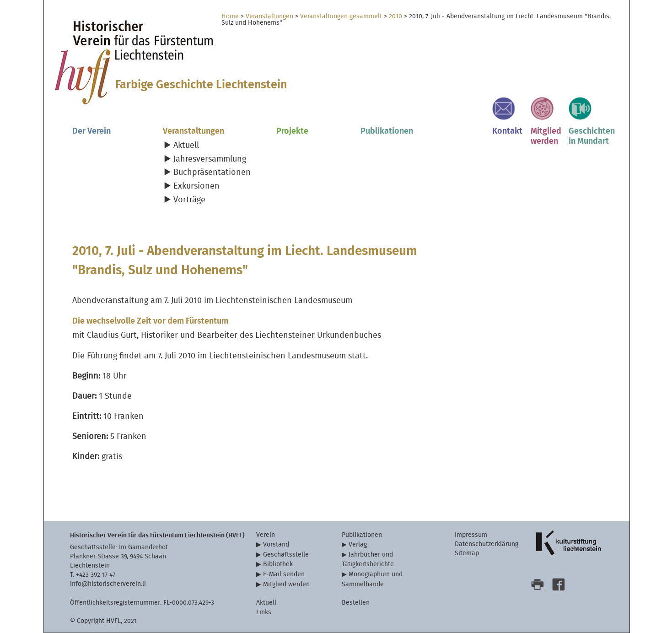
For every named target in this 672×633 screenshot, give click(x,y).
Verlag (358, 544)
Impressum (471, 535)
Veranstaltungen (269, 16)
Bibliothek (278, 564)
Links (264, 612)
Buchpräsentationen (212, 172)
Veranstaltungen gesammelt (341, 16)
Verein (266, 535)
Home (230, 16)
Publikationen (387, 131)
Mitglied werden (286, 584)
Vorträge (189, 200)
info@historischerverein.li (108, 584)
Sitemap (467, 553)
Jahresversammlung (210, 159)
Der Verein (91, 131)
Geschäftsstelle (286, 555)
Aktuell (186, 145)
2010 (395, 16)
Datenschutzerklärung (487, 544)
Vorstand (276, 544)
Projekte (292, 131)
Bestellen (356, 603)
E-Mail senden (284, 574)
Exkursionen (196, 186)
